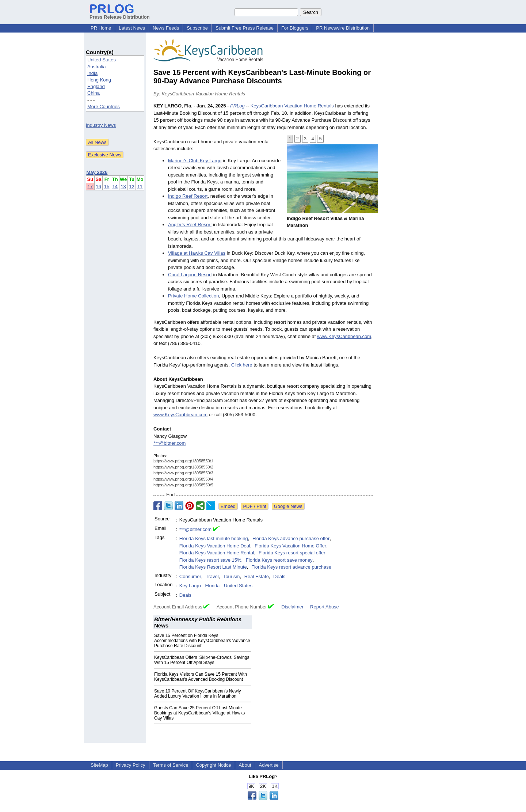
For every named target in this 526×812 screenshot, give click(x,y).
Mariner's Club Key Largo (195, 161)
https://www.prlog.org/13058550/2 (183, 467)
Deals (279, 576)
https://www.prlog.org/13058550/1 (183, 461)
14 (115, 187)
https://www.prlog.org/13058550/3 (183, 473)
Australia (97, 67)
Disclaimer (292, 607)
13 (123, 187)
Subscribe (197, 28)
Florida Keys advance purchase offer (291, 538)
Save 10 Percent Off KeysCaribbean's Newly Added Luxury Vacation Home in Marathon (198, 694)
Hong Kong (99, 80)
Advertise (269, 765)
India (92, 73)
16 (98, 187)
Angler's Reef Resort (190, 225)
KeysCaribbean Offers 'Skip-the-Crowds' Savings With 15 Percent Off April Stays (202, 660)
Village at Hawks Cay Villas (197, 253)
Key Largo (190, 586)
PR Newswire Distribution (343, 28)
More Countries (104, 107)
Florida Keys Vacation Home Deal (215, 546)
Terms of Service (171, 765)
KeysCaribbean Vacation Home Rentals (292, 106)
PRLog (237, 106)
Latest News (132, 28)
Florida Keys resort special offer (292, 553)
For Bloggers (295, 28)
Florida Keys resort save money (279, 560)
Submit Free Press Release (245, 28)
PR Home (101, 28)
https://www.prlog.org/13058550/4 (183, 479)
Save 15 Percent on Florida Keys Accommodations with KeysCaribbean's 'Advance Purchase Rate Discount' (202, 641)
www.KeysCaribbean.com (344, 336)
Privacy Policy (131, 765)
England (96, 86)
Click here (242, 365)
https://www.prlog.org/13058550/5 (183, 485)
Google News (288, 506)
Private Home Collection (193, 296)
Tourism (232, 576)
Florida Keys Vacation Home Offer (290, 546)
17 (90, 187)
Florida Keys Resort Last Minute (213, 567)
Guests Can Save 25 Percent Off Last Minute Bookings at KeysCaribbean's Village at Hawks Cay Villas (199, 713)
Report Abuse (325, 607)
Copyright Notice (213, 765)
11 (140, 187)
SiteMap (99, 765)
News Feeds (166, 28)
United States (102, 60)
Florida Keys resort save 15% (210, 560)
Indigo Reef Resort (188, 196)
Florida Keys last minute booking (214, 538)
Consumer (190, 576)
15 (107, 187)
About (245, 765)
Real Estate (257, 576)
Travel (212, 576)
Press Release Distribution (120, 14)
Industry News (101, 125)
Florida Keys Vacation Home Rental (217, 553)
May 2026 (97, 172)
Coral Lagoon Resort (190, 275)
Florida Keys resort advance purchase (291, 567)
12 (131, 187)
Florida (213, 586)
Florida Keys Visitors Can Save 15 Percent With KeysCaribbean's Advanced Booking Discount (201, 677)
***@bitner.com (169, 443)
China (94, 93)
